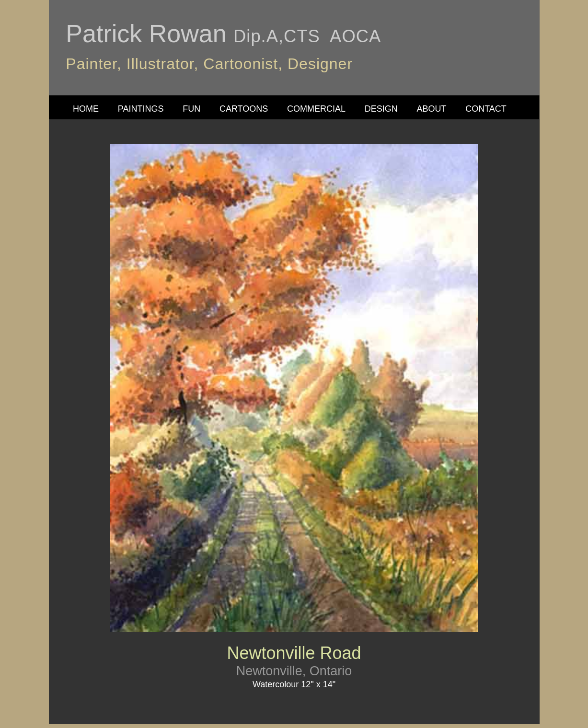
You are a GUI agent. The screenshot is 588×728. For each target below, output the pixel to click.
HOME (86, 109)
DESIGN (381, 109)
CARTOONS (244, 109)
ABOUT (431, 109)
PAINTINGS (141, 109)
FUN (191, 109)
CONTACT (486, 109)
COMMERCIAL (316, 109)
